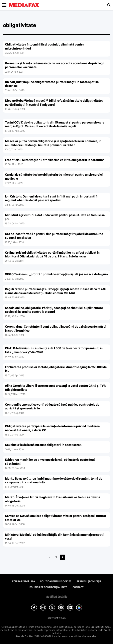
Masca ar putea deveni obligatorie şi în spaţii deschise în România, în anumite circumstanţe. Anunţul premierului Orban (53, 143)
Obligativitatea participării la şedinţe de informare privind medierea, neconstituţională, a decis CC (53, 428)
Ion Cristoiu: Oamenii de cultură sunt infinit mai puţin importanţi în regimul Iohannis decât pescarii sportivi (52, 198)
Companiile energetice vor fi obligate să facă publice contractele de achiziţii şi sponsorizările (52, 407)
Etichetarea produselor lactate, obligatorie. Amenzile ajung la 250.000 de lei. (56, 369)
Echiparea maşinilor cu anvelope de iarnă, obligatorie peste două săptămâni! (50, 462)
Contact (78, 587)
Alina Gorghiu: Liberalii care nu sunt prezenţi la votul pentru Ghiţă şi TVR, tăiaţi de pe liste (56, 388)
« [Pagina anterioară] (50, 557)
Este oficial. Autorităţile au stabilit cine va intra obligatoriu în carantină (55, 160)
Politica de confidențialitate (48, 587)
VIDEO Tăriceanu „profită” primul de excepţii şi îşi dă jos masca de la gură (56, 274)
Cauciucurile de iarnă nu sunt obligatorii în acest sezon (43, 445)
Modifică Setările (56, 597)
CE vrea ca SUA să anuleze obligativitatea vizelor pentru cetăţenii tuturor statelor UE (56, 518)
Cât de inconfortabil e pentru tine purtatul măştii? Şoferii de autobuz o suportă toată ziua (54, 236)
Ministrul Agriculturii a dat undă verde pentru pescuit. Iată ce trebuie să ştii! (55, 217)
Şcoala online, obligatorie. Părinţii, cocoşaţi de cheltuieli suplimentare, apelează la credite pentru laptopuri (54, 310)
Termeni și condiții (89, 581)
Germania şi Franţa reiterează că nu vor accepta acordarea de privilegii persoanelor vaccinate (55, 65)
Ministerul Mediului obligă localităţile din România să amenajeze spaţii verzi (55, 537)
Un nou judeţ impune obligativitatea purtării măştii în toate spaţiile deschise (52, 84)
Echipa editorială (24, 581)
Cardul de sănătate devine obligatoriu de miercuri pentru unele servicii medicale (54, 177)
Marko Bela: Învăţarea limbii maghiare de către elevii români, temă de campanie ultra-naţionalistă (54, 481)
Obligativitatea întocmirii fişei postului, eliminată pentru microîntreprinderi (45, 47)
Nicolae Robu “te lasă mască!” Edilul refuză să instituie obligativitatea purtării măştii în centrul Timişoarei (54, 103)
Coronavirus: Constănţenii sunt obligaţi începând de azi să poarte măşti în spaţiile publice (55, 329)
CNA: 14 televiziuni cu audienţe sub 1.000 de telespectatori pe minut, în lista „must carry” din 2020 (54, 350)
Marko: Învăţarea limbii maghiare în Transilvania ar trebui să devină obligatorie (53, 499)
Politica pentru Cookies (56, 581)
